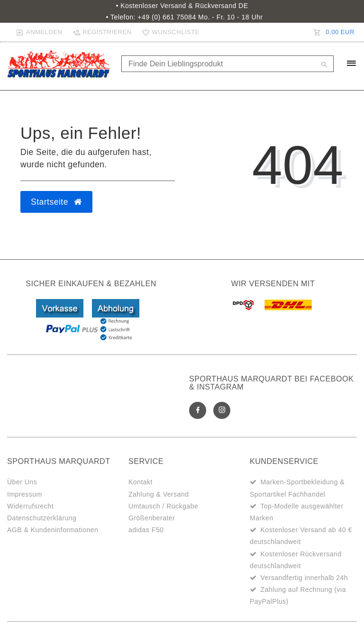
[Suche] (324, 65)
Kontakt (141, 482)
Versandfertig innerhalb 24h (304, 578)
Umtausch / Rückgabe (163, 506)
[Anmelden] (39, 32)
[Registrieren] (102, 32)
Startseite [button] (56, 202)
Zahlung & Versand (159, 494)
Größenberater (152, 518)
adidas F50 (146, 530)
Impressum (25, 494)
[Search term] (227, 64)
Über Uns (22, 482)
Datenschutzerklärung (42, 518)
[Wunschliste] (169, 32)
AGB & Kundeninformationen (53, 530)
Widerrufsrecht (30, 506)
